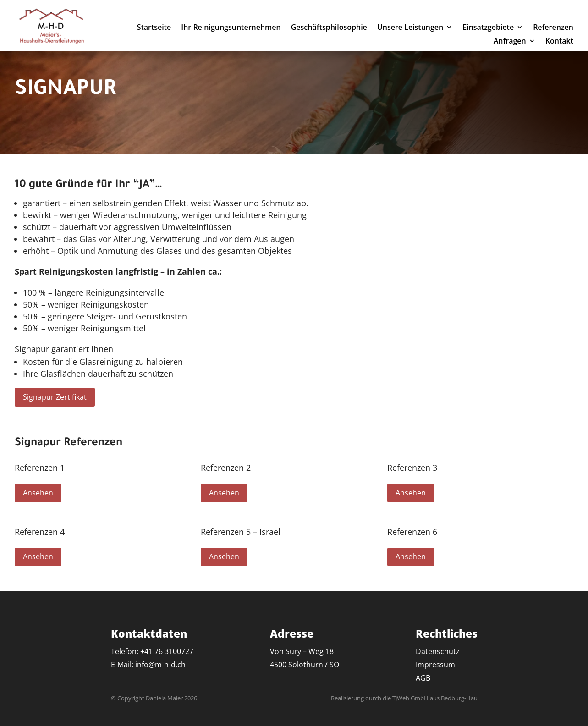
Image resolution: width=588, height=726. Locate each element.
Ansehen (38, 493)
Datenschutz (438, 651)
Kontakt (559, 42)
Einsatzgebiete (488, 28)
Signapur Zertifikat (55, 397)
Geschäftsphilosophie (329, 28)
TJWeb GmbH (410, 698)
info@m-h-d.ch (160, 665)
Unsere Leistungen (410, 28)
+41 (167, 651)
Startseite (154, 28)
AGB (423, 678)
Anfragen (510, 42)
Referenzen (553, 28)
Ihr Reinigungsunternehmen (231, 28)
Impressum (435, 665)
